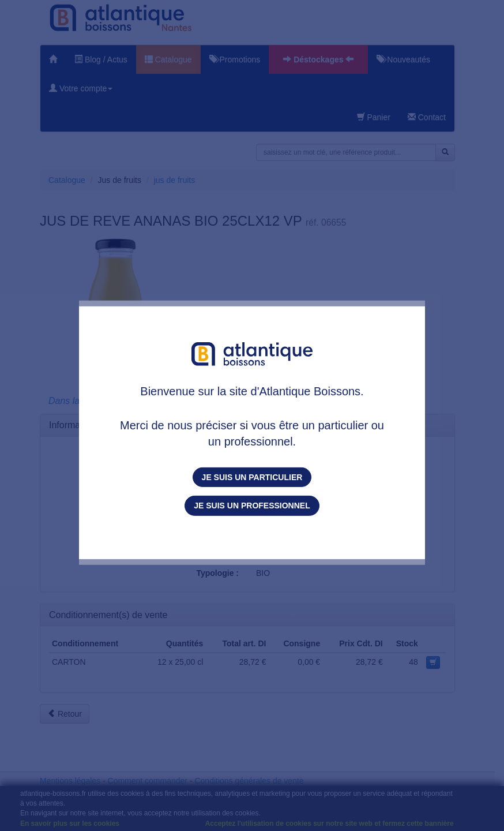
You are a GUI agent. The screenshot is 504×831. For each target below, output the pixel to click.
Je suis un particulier (252, 477)
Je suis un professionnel (252, 506)
